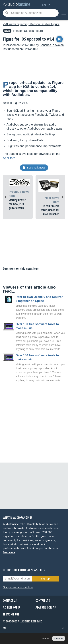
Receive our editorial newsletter (24, 570)
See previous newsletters (18, 587)
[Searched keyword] (31, 13)
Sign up (45, 579)
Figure (28, 31)
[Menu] (63, 13)
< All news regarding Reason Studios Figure (31, 24)
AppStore (9, 158)
